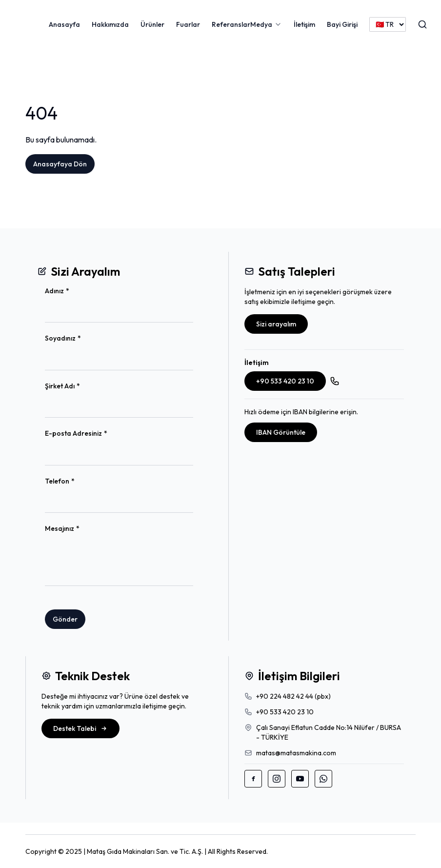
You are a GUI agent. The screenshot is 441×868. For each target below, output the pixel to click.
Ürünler (152, 24)
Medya (261, 24)
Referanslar (231, 24)
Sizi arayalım (276, 324)
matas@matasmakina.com (296, 753)
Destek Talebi (80, 728)
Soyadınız (79, 338)
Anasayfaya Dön (60, 164)
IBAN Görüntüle (281, 432)
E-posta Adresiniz (92, 434)
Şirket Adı (78, 386)
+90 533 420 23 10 (285, 381)
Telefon (76, 481)
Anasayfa (64, 24)
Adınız (73, 291)
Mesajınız (78, 529)
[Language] (388, 24)
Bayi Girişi (342, 24)
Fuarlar (188, 24)
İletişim (304, 24)
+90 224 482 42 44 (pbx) (293, 696)
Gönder (65, 619)
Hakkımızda (110, 24)
